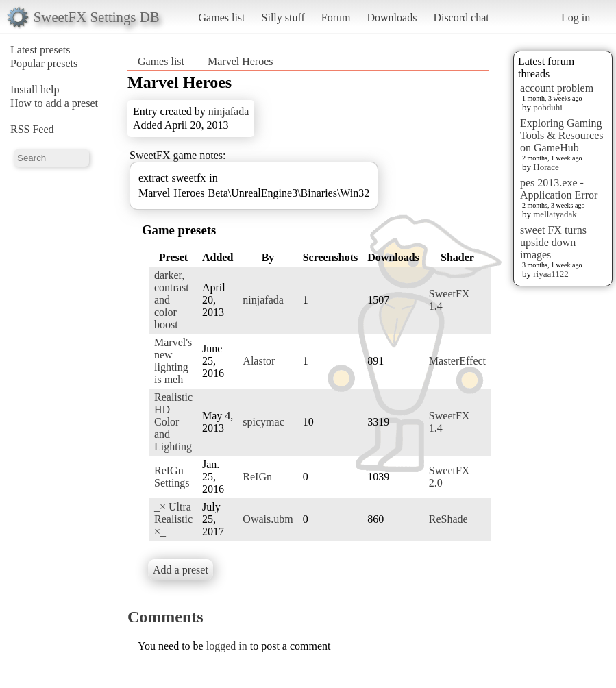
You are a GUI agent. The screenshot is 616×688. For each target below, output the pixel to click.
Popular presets (44, 63)
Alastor (259, 361)
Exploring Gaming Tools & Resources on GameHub (562, 135)
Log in (576, 17)
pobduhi (548, 107)
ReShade (448, 519)
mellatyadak (555, 214)
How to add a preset (54, 103)
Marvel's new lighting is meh (173, 361)
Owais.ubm (268, 519)
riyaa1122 (551, 274)
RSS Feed (32, 129)
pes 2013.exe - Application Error (559, 189)
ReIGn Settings (172, 477)
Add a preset (181, 570)
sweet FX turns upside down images (553, 242)
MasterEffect (457, 361)
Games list (222, 17)
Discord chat (461, 17)
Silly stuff (283, 17)
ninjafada (229, 111)
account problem (557, 88)
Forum (336, 17)
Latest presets (40, 50)
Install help (35, 89)
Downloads (392, 17)
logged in (227, 646)
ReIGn (257, 477)
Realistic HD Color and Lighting (173, 422)
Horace (546, 167)
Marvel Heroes (241, 61)
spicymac (263, 422)
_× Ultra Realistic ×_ (173, 519)
